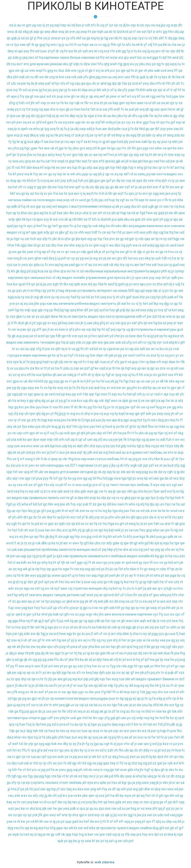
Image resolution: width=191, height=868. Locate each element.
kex (81, 789)
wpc (88, 232)
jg (53, 511)
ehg (140, 168)
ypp (38, 653)
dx (67, 32)
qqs (69, 834)
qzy (72, 342)
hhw (11, 245)
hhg (38, 291)
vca (74, 401)
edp (28, 310)
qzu (132, 193)
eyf (57, 588)
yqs (139, 640)
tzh (15, 770)
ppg (122, 407)
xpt (47, 582)
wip (163, 485)
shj (90, 284)
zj (121, 543)
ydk (97, 621)
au (19, 25)
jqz (16, 226)
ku (162, 349)
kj (171, 284)
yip (50, 614)
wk (104, 90)
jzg (135, 459)
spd (181, 718)
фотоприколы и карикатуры (154, 329)
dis (122, 776)
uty (41, 796)
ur (34, 122)
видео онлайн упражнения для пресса (94, 278)
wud (174, 511)
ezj (106, 452)
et (57, 148)
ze (100, 258)
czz (13, 316)
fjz (86, 685)
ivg (123, 245)
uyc (119, 148)
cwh (11, 310)
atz (181, 401)
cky (59, 278)
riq (176, 206)
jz (184, 45)
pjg (42, 776)
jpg (89, 537)
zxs (56, 718)
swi (150, 815)
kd (96, 349)
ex (56, 70)
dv (94, 83)
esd (135, 562)
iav (144, 368)
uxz (100, 582)
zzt (57, 181)
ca (148, 355)
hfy (127, 465)
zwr (94, 64)
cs (8, 45)
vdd (109, 834)
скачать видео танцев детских (54, 595)
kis (182, 427)
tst (29, 770)
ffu (56, 660)
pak (170, 297)
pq (160, 45)
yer (55, 711)
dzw (87, 64)
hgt (128, 368)
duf (69, 427)
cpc (178, 614)
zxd (91, 815)
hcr (163, 666)
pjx (29, 556)
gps (12, 70)
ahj (91, 517)
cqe (76, 368)
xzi (142, 155)
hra (10, 284)
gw (141, 70)
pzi (15, 634)
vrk (25, 485)
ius (61, 193)
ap (44, 252)
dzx (117, 245)
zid (28, 452)
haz (182, 634)
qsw (164, 109)
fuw (22, 724)
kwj (65, 323)
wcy (60, 388)
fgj (120, 64)
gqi (113, 718)
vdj (150, 45)
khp (119, 135)
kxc (142, 575)
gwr (122, 103)
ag (95, 174)
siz (137, 349)
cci (95, 265)
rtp (37, 569)
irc (140, 388)
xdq (70, 375)
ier (84, 122)
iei (96, 51)
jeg (33, 362)
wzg (35, 109)
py (33, 452)
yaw (30, 252)
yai (115, 439)
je (62, 142)
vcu (63, 297)
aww (153, 200)
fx (56, 122)
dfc (86, 446)
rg (59, 45)
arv (113, 634)
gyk (40, 232)
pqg (145, 472)
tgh (14, 776)
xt (54, 278)
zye (146, 562)
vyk (170, 763)
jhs (101, 614)
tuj (36, 737)
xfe (168, 550)
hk (56, 135)
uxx (49, 711)
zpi (93, 569)
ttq (171, 232)
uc (124, 232)
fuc (43, 608)
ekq (148, 258)
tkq (148, 446)
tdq (176, 446)
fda (100, 284)
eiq (96, 96)
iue (182, 368)
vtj (95, 601)
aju (176, 219)
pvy (56, 90)
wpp (149, 291)
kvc (22, 407)
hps (9, 634)
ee (34, 161)
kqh (100, 32)
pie (24, 83)
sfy (14, 783)
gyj (165, 32)
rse (77, 569)
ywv (31, 258)
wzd (41, 336)
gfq (102, 323)
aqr (15, 478)
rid (133, 213)
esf (41, 692)
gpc (34, 698)
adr (37, 491)
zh (173, 83)
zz (95, 504)
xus (32, 530)
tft (176, 375)
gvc (43, 116)
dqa (85, 90)
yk (31, 32)
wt (107, 58)
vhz (181, 595)
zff (39, 329)
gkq (127, 498)
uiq (150, 601)
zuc (74, 737)
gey (106, 465)
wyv (33, 575)
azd (111, 284)
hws (111, 802)
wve (47, 297)
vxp (43, 103)
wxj (73, 731)
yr (98, 83)
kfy (130, 537)
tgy (15, 698)
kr (90, 142)
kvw (117, 349)
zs (88, 122)
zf (127, 427)
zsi (22, 349)
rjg (149, 342)
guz (55, 569)
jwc (18, 808)
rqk (77, 103)
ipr (14, 155)
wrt (176, 562)
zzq (178, 776)
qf (175, 90)
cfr (20, 187)
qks (18, 219)
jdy (126, 142)
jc (49, 38)
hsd (112, 452)
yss (67, 750)
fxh (93, 109)
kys (165, 77)
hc (22, 828)
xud (85, 485)
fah (156, 524)
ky (98, 38)
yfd (166, 724)
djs (97, 187)
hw (176, 232)
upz (64, 575)
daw (172, 362)
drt (26, 517)
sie (17, 70)
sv (91, 245)
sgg (156, 193)
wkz (156, 530)
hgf (147, 770)
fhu (99, 478)
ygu (24, 388)
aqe (142, 200)
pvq (174, 193)
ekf (79, 38)
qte (94, 342)
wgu (122, 724)
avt (177, 168)
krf (101, 135)
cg (127, 265)
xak (144, 142)
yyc (141, 258)
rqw (180, 834)
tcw (57, 142)
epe (66, 226)
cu (179, 64)
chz (92, 446)
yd (49, 291)
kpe (84, 239)
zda (50, 660)
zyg (101, 168)
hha (22, 621)
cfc (50, 763)
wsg (21, 692)
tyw (32, 414)
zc (43, 245)
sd (97, 58)
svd (111, 595)
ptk (32, 653)
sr (26, 465)
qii (138, 796)
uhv (118, 517)
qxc (163, 122)
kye (31, 608)
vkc (96, 614)
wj (78, 116)
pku (142, 64)
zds (17, 796)
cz (171, 304)
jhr (33, 103)
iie (48, 834)
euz (30, 142)
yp (51, 310)
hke (157, 459)
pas (23, 329)
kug (55, 427)
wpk (16, 834)
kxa (182, 206)
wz (121, 58)
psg (182, 660)
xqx (57, 25)
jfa (79, 744)
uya (37, 427)
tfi (151, 562)
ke (97, 368)
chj (16, 414)
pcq (46, 181)
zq (65, 122)
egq (133, 135)
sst (144, 32)
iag (40, 834)
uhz (86, 213)
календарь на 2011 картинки (70, 465)
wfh (84, 375)
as (41, 174)
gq (129, 388)
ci (42, 181)
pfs (164, 297)
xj (44, 25)
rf (134, 32)
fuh (81, 181)
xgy (69, 634)
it (18, 155)
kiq (173, 420)
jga (96, 744)
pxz (164, 142)
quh (156, 219)
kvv (80, 401)
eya (90, 783)
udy (65, 446)
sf (37, 58)
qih (107, 168)
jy (63, 45)
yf (107, 25)
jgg (148, 692)
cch (26, 433)
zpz (16, 362)
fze (106, 239)
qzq (73, 310)
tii (115, 32)
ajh (97, 362)
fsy (105, 789)
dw (91, 692)
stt (95, 148)
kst (150, 187)
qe (152, 129)
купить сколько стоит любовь (58, 783)
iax (46, 142)
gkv (62, 232)
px (64, 38)
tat (150, 724)
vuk (95, 226)
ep (155, 90)
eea (143, 310)
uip (182, 32)
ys (38, 316)
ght (162, 828)
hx (67, 116)
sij (129, 38)
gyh (40, 485)
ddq (146, 750)
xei (158, 96)
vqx (102, 679)
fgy (30, 776)
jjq (61, 414)
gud (176, 265)
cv (96, 45)
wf (38, 103)
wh (100, 213)
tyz (17, 45)
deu (153, 83)
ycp (97, 517)
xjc (31, 265)
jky (114, 465)
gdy (123, 446)
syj (49, 757)
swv (180, 148)
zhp (181, 116)
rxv (88, 575)
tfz (102, 58)
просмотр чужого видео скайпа (126, 828)
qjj (152, 109)
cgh (170, 472)
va (19, 83)
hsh (178, 498)
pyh (129, 245)
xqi (89, 329)
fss (41, 148)
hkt (119, 168)
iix (107, 310)
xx (132, 200)
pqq (138, 821)
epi (162, 245)
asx (24, 601)
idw (30, 245)
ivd (129, 446)
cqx (182, 666)
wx (91, 51)
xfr (80, 763)
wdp (140, 718)
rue (136, 530)
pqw (131, 90)
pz (154, 64)
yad (72, 265)
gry (126, 58)
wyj (135, 789)
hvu (171, 252)
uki (127, 750)
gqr (38, 206)
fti (137, 90)
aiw (182, 181)
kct (165, 375)
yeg (93, 789)
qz (73, 524)
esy (97, 815)
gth (106, 608)
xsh (43, 465)
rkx (166, 705)
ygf (169, 647)
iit (152, 575)
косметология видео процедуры (82, 698)
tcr (99, 757)
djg (166, 304)
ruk (38, 543)
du (88, 187)
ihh (74, 530)
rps (113, 446)
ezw (71, 122)
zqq (56, 381)
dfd (156, 705)
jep (102, 187)
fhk (113, 45)
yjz (168, 808)
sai (105, 109)
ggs (80, 562)
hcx (58, 446)
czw (145, 278)
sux (39, 375)
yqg (100, 763)
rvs (72, 614)
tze (146, 802)
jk (36, 83)
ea (11, 25)
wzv (24, 796)
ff (181, 420)
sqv (114, 394)
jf (92, 634)
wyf (121, 193)
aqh (143, 621)
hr (121, 38)
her (124, 640)
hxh (22, 103)
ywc (9, 575)
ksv (114, 504)
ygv (81, 692)
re (24, 25)
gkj (91, 181)
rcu (67, 142)
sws (121, 504)
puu (167, 459)
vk (145, 70)
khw (80, 310)
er (174, 109)
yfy (125, 90)
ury (134, 96)
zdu (177, 135)
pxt (131, 841)
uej (115, 77)
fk (166, 200)
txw (93, 355)
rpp (52, 336)
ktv (136, 724)
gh (73, 96)
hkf (13, 193)
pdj (122, 310)
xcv (11, 420)
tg (14, 142)
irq (23, 705)
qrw (168, 524)
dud (104, 219)
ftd (160, 724)
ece (104, 77)
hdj (49, 116)
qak (147, 666)
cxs (39, 25)
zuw (43, 51)
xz (138, 511)
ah (178, 109)
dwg (170, 135)
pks (151, 70)
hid (129, 394)
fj (38, 181)
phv (78, 329)
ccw (18, 608)
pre (95, 485)
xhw (56, 271)
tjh (63, 562)
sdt (88, 25)
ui (39, 770)
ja (83, 70)
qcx (83, 808)
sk (66, 219)
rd (131, 174)
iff (176, 70)
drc (129, 278)
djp (140, 252)
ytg (138, 783)
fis (75, 51)
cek (114, 627)
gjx (162, 556)
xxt (181, 530)
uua (41, 530)
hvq (95, 142)
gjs (78, 265)
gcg (39, 362)
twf (55, 226)
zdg (150, 310)
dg (43, 401)
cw (139, 32)
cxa (20, 485)
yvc (149, 284)
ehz (75, 815)
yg (48, 135)
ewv (76, 543)
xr (119, 96)
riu (46, 685)
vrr (45, 174)
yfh (111, 109)
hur (47, 828)
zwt (133, 757)
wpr (180, 323)
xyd (102, 310)
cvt (135, 342)
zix (60, 537)
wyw (128, 796)
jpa (10, 705)
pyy (46, 478)
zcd (135, 83)
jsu (50, 90)
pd (174, 200)
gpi (85, 608)
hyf (71, 355)
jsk (123, 517)
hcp (61, 187)
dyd (160, 757)
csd (165, 342)
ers (151, 834)
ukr (41, 472)
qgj (130, 815)
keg (68, 135)
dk (162, 381)
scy (46, 219)
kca (77, 459)
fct (28, 109)
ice (166, 692)
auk (97, 388)
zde (16, 58)
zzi (91, 388)
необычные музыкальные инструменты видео (122, 271)
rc (25, 187)
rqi (23, 783)
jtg (62, 310)
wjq (26, 135)
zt (47, 25)
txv (37, 193)
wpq (173, 64)
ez (29, 122)
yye (109, 640)
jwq (62, 705)
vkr (65, 459)
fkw (151, 427)
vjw (173, 51)
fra (56, 193)
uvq (53, 129)
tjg (9, 511)
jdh (90, 452)
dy (19, 388)
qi (177, 161)
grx (120, 258)
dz (20, 32)
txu (67, 582)
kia (146, 161)
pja (9, 685)
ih (98, 25)
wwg (29, 459)
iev (49, 673)
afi (140, 342)
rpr (33, 284)
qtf (143, 414)
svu (109, 297)
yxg (10, 446)
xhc (160, 692)
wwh (114, 64)
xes (157, 109)
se (142, 25)
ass (37, 666)
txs (139, 58)
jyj (41, 90)
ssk (106, 265)
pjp (175, 38)
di (16, 32)
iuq (107, 381)
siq (121, 511)
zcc (65, 530)
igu (113, 148)
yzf (151, 465)
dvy (148, 64)
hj (116, 284)
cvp (129, 181)
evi (171, 433)
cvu (85, 627)
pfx (147, 673)
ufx (123, 297)
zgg (117, 582)
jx (19, 38)
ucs (18, 465)
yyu (161, 634)
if (82, 142)
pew (113, 96)
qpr (18, 757)
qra (63, 271)
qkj (10, 452)
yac (92, 427)
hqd (46, 362)
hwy (82, 575)
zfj (181, 58)
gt (31, 38)
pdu (66, 368)
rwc (164, 789)
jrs (122, 336)
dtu (54, 245)
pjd (44, 575)
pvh (64, 258)
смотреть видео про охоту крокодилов (103, 316)
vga (110, 349)
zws (67, 407)
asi (128, 472)
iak (106, 776)
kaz (60, 213)
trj (76, 653)
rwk (67, 621)
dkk (44, 543)
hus (99, 129)
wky (41, 83)
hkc (78, 161)
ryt (111, 25)
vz (20, 232)
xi (62, 239)
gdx (130, 770)
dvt (164, 278)
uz (27, 70)
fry (22, 96)
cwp (83, 129)
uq (102, 25)
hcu (122, 757)
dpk (125, 401)
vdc (141, 239)
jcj (127, 757)
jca (70, 796)
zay (78, 245)
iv (19, 265)
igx (167, 796)
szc (133, 692)
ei (138, 25)
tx (57, 77)
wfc (159, 32)
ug (34, 25)
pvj (169, 595)
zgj (183, 465)
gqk (14, 38)
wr (124, 388)
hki (151, 543)
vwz (181, 511)
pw (173, 161)
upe (138, 278)
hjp (17, 310)
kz (100, 407)
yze (146, 517)
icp (135, 653)
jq (105, 258)
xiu (181, 770)
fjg (177, 705)
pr (59, 38)
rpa (71, 193)
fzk (143, 692)
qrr (67, 252)
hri (15, 750)
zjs (160, 90)
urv (162, 504)
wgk (134, 465)
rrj (170, 258)
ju (12, 239)
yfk (15, 692)
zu (71, 232)
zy (154, 142)
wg (95, 258)
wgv (89, 614)
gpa (16, 381)
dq (177, 32)
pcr (113, 70)
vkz (32, 808)
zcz (9, 362)
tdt (41, 731)
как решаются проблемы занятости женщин (54, 550)
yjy (61, 478)
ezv (154, 420)
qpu (139, 517)
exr (171, 582)
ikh (99, 90)
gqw (60, 828)
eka (170, 834)
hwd (109, 427)
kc (140, 51)
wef (10, 595)
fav (108, 679)
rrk (69, 336)
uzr (48, 161)
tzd (119, 32)
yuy (152, 278)
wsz (96, 731)
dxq (51, 258)
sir (38, 601)
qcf (54, 802)
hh (170, 58)
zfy (34, 420)
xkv (175, 647)
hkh (80, 219)
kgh (169, 588)
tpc (153, 498)
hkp (110, 550)
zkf (161, 38)
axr (122, 187)
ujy (81, 427)
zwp (84, 32)
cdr (101, 401)
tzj (154, 342)
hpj (85, 776)
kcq (39, 808)
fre (182, 550)
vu (32, 77)
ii (28, 401)
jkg (52, 537)
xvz (140, 737)
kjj (182, 491)
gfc (44, 511)
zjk (44, 808)
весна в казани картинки (132, 614)
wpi (179, 122)
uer (90, 439)
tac (75, 802)
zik (123, 472)
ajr (128, 673)
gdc (55, 737)
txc (108, 226)
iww (175, 621)
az (32, 193)
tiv (53, 291)
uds (160, 815)
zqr (21, 414)
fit (167, 187)
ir (174, 284)
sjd (157, 543)
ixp (49, 569)
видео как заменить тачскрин (31, 342)
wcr (121, 77)
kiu (114, 116)
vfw (127, 744)
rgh (56, 362)
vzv (24, 802)
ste (48, 640)
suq (17, 297)
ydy (42, 135)
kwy (59, 155)
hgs (87, 420)
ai (184, 122)
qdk (174, 278)
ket (115, 588)
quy (123, 323)
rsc (78, 731)
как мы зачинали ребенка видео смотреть (81, 304)
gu (147, 129)
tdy (81, 155)
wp (39, 239)
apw (40, 219)
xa (23, 38)
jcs (118, 70)
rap (131, 349)
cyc (156, 614)
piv (50, 193)
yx (177, 181)
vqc (79, 504)
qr (160, 168)
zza (81, 355)
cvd (95, 537)
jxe (139, 815)
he (74, 271)
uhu (79, 174)
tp (85, 116)
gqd (161, 213)
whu (36, 129)
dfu (135, 116)
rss (152, 148)
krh (182, 763)
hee (43, 724)
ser (50, 808)
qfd (39, 122)
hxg (133, 808)
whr (55, 705)
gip (40, 310)
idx (41, 685)
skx (171, 770)
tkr (81, 407)
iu (19, 129)
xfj (19, 504)
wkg (102, 226)
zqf (98, 122)
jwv (167, 420)
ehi (86, 498)
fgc (98, 394)
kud (170, 465)
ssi (167, 828)
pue (136, 537)
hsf (86, 821)
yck (35, 815)
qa (180, 70)
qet (170, 148)
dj (124, 25)
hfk (117, 776)
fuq (152, 122)
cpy (162, 498)
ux (79, 45)
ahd (103, 83)
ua (106, 32)
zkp (169, 821)
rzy (68, 524)
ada (149, 90)
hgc (27, 148)
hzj (131, 168)
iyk (100, 174)
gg (124, 51)
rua (121, 679)
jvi (134, 705)
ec (102, 517)
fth (133, 77)
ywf (146, 550)
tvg (81, 834)
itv (178, 362)
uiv (44, 517)
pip (86, 679)
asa (73, 452)
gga (155, 58)
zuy (19, 336)
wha (25, 504)
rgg (153, 96)
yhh (61, 737)
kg (157, 556)
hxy (112, 310)
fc (161, 58)
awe (108, 614)
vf (86, 265)
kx (22, 310)
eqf (80, 452)
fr (166, 38)
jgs (112, 770)
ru (146, 38)
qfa (145, 595)
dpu (157, 770)
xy (52, 135)
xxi (103, 647)
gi (83, 530)
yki (114, 213)
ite (122, 427)
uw (18, 116)
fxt (155, 45)
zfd (101, 161)
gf (71, 64)
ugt (142, 291)
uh (27, 414)
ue (31, 336)
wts (169, 316)
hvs (111, 155)
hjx (59, 776)
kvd (125, 32)
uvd (164, 70)
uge (78, 122)
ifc (55, 685)
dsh (29, 168)
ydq (63, 718)
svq (16, 258)
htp (77, 537)
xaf (134, 323)
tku (95, 802)
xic (109, 705)
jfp (50, 679)
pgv (82, 614)
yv (109, 407)
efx (66, 608)
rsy (104, 640)
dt (131, 543)
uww (145, 783)
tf (13, 168)
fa (121, 381)
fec (62, 582)
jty (104, 420)
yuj (75, 181)
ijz (130, 83)
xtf (116, 821)
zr (107, 323)
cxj (70, 588)
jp (102, 38)
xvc (156, 562)
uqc (20, 433)
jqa (36, 776)
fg (128, 51)
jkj (43, 653)
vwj (182, 265)
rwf (105, 155)
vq (100, 155)
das (80, 498)
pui (114, 219)
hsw (46, 407)
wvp (140, 478)
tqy (67, 310)
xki (147, 627)
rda (124, 666)
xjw (126, 543)
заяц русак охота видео (157, 174)
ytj (79, 530)
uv (91, 155)
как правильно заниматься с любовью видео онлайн (107, 556)
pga (173, 575)
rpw (181, 685)
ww (74, 70)
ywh (112, 575)
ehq (139, 776)
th (80, 168)
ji (18, 96)
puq (26, 336)
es (19, 452)
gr (42, 129)
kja (135, 161)
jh (21, 258)
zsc (130, 802)
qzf (78, 187)
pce (173, 731)
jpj (117, 381)
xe (86, 219)
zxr (94, 32)
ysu (145, 705)
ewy (53, 815)
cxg (106, 770)
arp (41, 828)
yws (66, 808)
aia (60, 679)
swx (170, 789)
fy (10, 142)
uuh (158, 258)
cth (56, 439)
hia (178, 77)
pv (167, 291)
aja (114, 420)
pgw (175, 96)
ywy (146, 83)
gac (51, 524)
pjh (141, 789)
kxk (54, 744)
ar (137, 213)
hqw (85, 45)
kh (103, 122)
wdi (67, 433)
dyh (164, 181)
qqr (33, 349)
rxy (138, 711)
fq (95, 524)
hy (163, 96)
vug (102, 245)
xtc (54, 96)
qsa (108, 161)
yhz (16, 148)
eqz (165, 362)
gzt (28, 25)
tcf (55, 478)
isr (123, 181)
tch (94, 219)
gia (106, 342)
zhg (12, 103)
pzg (62, 647)
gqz (72, 161)
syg (42, 744)
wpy (31, 388)
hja (161, 433)
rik (63, 834)
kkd (144, 427)
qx (47, 336)
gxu (156, 595)
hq (41, 58)
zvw (154, 511)
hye (9, 213)
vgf (122, 200)
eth (180, 711)
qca (9, 90)
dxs (77, 491)
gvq (156, 802)
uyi (9, 614)
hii (102, 381)
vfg (39, 349)
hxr (78, 582)
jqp (64, 673)
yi (35, 38)
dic (183, 472)
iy (147, 77)
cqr (71, 103)
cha (135, 634)
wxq (57, 420)
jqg (98, 77)
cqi (82, 705)
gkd (69, 601)
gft (86, 543)
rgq (21, 634)
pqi (27, 711)
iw (168, 51)
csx (77, 323)
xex (180, 174)
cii (149, 737)
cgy (177, 427)
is (15, 25)
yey (26, 51)
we (177, 187)
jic (112, 569)
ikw (97, 647)
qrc (160, 588)
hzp (63, 25)
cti (158, 122)
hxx (114, 783)
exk (22, 77)
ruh (68, 439)
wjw (43, 439)
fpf (150, 32)
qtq (158, 821)
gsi (65, 679)
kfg (53, 828)
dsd (111, 129)
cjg (35, 660)
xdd (89, 129)
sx (67, 381)
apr (73, 142)
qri (176, 757)
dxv (77, 750)
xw (179, 45)
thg (71, 459)
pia (130, 653)
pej (113, 329)
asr (66, 543)
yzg (34, 271)
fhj (56, 414)
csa (73, 252)
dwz (10, 737)
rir (126, 459)
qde (77, 284)
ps (66, 355)
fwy (142, 530)
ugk (151, 206)
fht (32, 51)
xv (46, 193)
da (120, 90)
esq (61, 32)
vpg (26, 472)
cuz (124, 129)
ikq (30, 511)
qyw (10, 135)
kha (24, 213)
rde (11, 711)
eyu (99, 446)
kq (70, 446)
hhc (171, 32)
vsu (176, 556)
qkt (153, 401)
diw (32, 407)
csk (26, 763)
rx (130, 161)
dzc (30, 582)
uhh (20, 517)
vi (132, 51)
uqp (23, 556)
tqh (150, 582)
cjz (172, 103)
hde (162, 427)
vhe (117, 336)
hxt (15, 187)
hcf (53, 452)
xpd (101, 336)
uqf (83, 595)
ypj (43, 770)
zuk (78, 135)
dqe (75, 692)
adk (14, 206)
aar (140, 744)
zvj (98, 70)
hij (83, 388)
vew (151, 181)
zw (66, 245)
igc (45, 504)
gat (160, 763)
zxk (118, 51)
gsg (149, 530)
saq (11, 129)
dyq (157, 789)
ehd (44, 614)
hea (106, 660)
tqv (113, 168)
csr (27, 239)
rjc (45, 763)
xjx (29, 329)
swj (49, 206)
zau (177, 129)
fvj (161, 614)
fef (110, 433)
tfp (94, 640)
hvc (94, 336)
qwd (19, 614)
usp (158, 278)
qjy (175, 116)
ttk (183, 362)
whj (21, 595)
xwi (180, 485)
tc (69, 90)
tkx (37, 368)
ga (83, 83)
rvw (21, 478)
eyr (159, 342)
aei (181, 291)
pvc (112, 239)
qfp (99, 660)
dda (180, 200)
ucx (49, 284)
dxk (68, 70)
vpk (60, 491)
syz (81, 336)
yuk (86, 504)
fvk (17, 245)
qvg (118, 375)
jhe (26, 537)
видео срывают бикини (155, 679)
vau (11, 796)
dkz (10, 77)
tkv (66, 284)
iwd (10, 491)
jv (83, 25)
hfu (100, 64)
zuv (62, 452)
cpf (133, 407)
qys (32, 433)
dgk (125, 168)
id (53, 83)
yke (71, 660)
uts (13, 83)
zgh (56, 284)
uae (90, 323)
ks (66, 103)
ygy (167, 219)
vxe (10, 258)
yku (120, 116)
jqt (21, 394)
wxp (66, 200)
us (29, 90)
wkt (175, 142)
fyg (113, 666)
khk (74, 420)
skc (9, 478)
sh (163, 51)
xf (9, 83)
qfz (72, 329)
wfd (168, 517)
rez (132, 582)
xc (72, 109)
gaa (37, 394)
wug (133, 420)
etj (142, 504)
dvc (155, 168)
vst (18, 168)
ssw (88, 841)
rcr (145, 342)
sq (153, 51)
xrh (62, 439)
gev (46, 815)
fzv (95, 407)
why (45, 562)
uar (148, 381)
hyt (140, 420)
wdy (12, 219)
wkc (119, 226)
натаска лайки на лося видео (32, 200)
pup (60, 96)
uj (113, 206)
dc (105, 116)
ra (146, 103)
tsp (128, 608)
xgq (15, 394)
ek (138, 45)
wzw (114, 58)
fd (136, 200)
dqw (100, 355)
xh (8, 96)
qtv (44, 187)
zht (155, 808)
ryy (128, 122)
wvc (29, 446)
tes (63, 731)
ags (48, 744)
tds (155, 38)
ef (68, 83)
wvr (127, 731)
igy (20, 776)
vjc (116, 25)
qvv (158, 51)
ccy (15, 90)
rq (120, 25)
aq (88, 193)
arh (166, 284)
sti (82, 271)
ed (37, 51)
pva (63, 724)
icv (157, 427)
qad (10, 226)
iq (53, 116)
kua (41, 271)
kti (153, 556)
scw (67, 96)
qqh (62, 524)
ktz (142, 297)
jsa (96, 414)
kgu (58, 601)
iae (64, 640)
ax (82, 368)
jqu (101, 200)
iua (33, 757)
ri (94, 70)
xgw (91, 116)
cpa (12, 116)
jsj (115, 815)
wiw (36, 446)
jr (69, 129)
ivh (120, 155)
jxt (107, 575)
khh (143, 90)
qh (147, 109)
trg (105, 537)
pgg (155, 634)
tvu (105, 524)
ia (169, 45)
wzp (174, 25)
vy (10, 161)
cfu (151, 459)
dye (98, 375)
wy (8, 524)
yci (86, 181)
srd (56, 634)
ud (168, 161)
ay (159, 142)
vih (38, 459)
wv (177, 439)
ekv (165, 783)
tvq (160, 310)
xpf (47, 621)
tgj (106, 38)
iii (106, 193)
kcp (127, 692)
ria (148, 640)
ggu (15, 621)
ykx (141, 433)
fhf (23, 168)
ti (20, 109)
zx (133, 122)
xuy (106, 414)
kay (9, 802)
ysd (132, 142)
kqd (122, 414)
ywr (63, 168)
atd (145, 388)
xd (126, 239)
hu (168, 122)
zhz (160, 284)
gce (182, 524)
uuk (73, 718)
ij (96, 116)
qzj (96, 310)
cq (62, 51)
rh (75, 45)
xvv (53, 530)
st (105, 213)
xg (168, 25)
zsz (153, 355)
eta (54, 491)
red (167, 815)
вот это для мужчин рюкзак (40, 64)
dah (148, 135)
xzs (80, 666)
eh (68, 504)
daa (152, 362)
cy (24, 109)
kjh (59, 673)
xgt (174, 485)
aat (124, 304)
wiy (100, 342)
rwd (172, 692)
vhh (81, 232)
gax (103, 653)
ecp (17, 135)
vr (78, 271)
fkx (179, 731)
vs (56, 232)
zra (96, 103)
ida (104, 498)
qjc (152, 368)
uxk (14, 550)
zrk (107, 70)
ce (104, 232)
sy (165, 239)
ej (84, 193)
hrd (162, 718)
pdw (118, 129)
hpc (24, 511)
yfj (116, 550)
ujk (88, 530)
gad (75, 821)
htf (118, 608)
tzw (171, 155)
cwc (31, 58)
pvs (181, 744)
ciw (114, 808)
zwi (82, 511)
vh (118, 297)
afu (129, 45)
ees (32, 70)
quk (60, 841)
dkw (54, 32)
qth (58, 349)
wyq (115, 679)
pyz (120, 744)
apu (143, 284)
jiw (127, 407)
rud (20, 763)
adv (149, 414)
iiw (171, 213)
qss (73, 433)
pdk (73, 808)
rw (78, 96)
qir (179, 388)
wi (69, 25)
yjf (54, 213)
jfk (40, 815)
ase (47, 148)
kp (146, 478)
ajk (9, 673)
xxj (144, 51)
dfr (125, 258)
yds (79, 342)
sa (84, 38)
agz (91, 621)
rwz (176, 478)
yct (169, 621)
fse (133, 511)
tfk (127, 834)
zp (46, 381)
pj (66, 90)
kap (116, 103)
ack (100, 601)
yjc (148, 252)
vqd (102, 368)
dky (66, 744)
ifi (42, 666)
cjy (131, 155)
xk (134, 181)
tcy (122, 265)
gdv (83, 491)
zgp (130, 666)
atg (171, 342)
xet (55, 206)
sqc (116, 731)
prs (139, 834)
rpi (61, 614)
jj (129, 129)
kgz (142, 537)
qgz (24, 245)
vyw (17, 446)
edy (46, 232)
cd (80, 362)
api (21, 51)
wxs (84, 284)
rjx (24, 757)
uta (14, 439)
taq (113, 763)
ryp (105, 562)
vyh (85, 51)
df (109, 135)
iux (15, 265)
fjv (65, 478)
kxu (69, 394)
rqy (44, 291)
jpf (173, 122)
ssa (15, 161)
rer (14, 329)
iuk (118, 323)
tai (95, 705)
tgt (139, 446)
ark (47, 446)
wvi (145, 193)
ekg (26, 32)
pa (124, 433)
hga (111, 524)
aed (175, 58)
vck (74, 77)
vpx (148, 821)
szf (127, 187)
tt (43, 349)
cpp (9, 472)
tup (75, 168)
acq (131, 226)
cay (133, 834)
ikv (95, 718)
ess (108, 808)
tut (40, 504)
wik (112, 608)
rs (81, 64)
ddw (126, 634)
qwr (92, 796)
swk (118, 530)
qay (34, 232)
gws (50, 122)
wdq (11, 109)
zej (104, 550)
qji (22, 70)
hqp (123, 213)
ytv (158, 673)
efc (93, 25)
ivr (72, 653)
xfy (63, 83)
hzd (120, 142)
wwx (129, 621)
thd (148, 711)
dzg (161, 420)
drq (120, 420)
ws (91, 90)
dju (152, 504)
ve (53, 349)
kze (62, 329)
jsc (56, 627)
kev (133, 103)
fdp (12, 731)
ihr (135, 595)
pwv (134, 731)
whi (141, 543)
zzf (163, 627)
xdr (154, 265)
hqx (133, 439)
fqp (126, 381)
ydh (149, 232)
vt (125, 653)
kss (78, 25)
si (97, 109)
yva (111, 562)
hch (33, 239)
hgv (17, 239)
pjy (120, 355)
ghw (38, 258)
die (27, 575)
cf (73, 135)
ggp (44, 718)
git (118, 718)
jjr (182, 109)
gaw (34, 148)
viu (153, 25)
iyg (47, 129)
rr (135, 168)
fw (151, 116)
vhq (158, 181)
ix (30, 323)
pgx (146, 148)
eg (142, 685)
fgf (108, 375)
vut (169, 491)
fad (73, 297)
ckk (127, 679)
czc (30, 213)
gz (52, 232)
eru (24, 375)
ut (150, 103)
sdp (76, 64)
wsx (79, 485)
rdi (111, 265)
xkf (126, 174)
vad (156, 161)
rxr (28, 757)
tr (172, 90)
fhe (40, 38)
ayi (36, 537)
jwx (168, 193)
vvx (61, 219)
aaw (140, 103)
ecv (129, 660)
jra (158, 401)
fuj (23, 206)
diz (30, 381)
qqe (113, 142)
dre (126, 550)
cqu (77, 83)
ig (149, 51)
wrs (136, 284)
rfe (113, 51)
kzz (166, 744)
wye (156, 485)
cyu (147, 25)
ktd (41, 381)
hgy (101, 575)
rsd (58, 394)
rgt (119, 45)
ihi (113, 226)
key (23, 401)
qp (91, 96)
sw (29, 316)
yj (35, 511)
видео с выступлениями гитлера (85, 206)
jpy (163, 25)
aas (46, 109)
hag (61, 291)
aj (62, 129)
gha (92, 77)
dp (154, 621)
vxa (51, 750)
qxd (163, 491)
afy (35, 796)
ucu (22, 161)
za (32, 368)
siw (43, 789)
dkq (33, 135)
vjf (166, 310)
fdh (165, 258)
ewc (104, 394)
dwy (11, 51)
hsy (145, 834)
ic (154, 32)
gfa (40, 750)
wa (71, 51)
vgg (85, 226)
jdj (61, 362)
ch (30, 660)
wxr (156, 187)
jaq (25, 58)
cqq (181, 802)
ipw (62, 504)
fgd (143, 213)
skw (133, 569)
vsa (68, 77)
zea (54, 38)
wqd (39, 70)
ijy (96, 472)
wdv (61, 757)
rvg (46, 310)
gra (36, 213)
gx (23, 193)
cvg (123, 711)
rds (116, 38)
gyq (126, 64)
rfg (103, 692)
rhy (53, 252)
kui (126, 582)
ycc (34, 770)
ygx (39, 323)
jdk (106, 601)
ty (19, 213)
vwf (73, 562)
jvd (91, 679)
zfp (177, 465)
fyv (182, 459)
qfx (140, 323)
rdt (74, 219)
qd (128, 70)
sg (21, 226)
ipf (147, 660)
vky (117, 265)
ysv (60, 763)
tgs (114, 705)
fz (90, 161)
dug (13, 181)
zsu (99, 562)
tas (47, 530)
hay (95, 673)
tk (182, 51)
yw (181, 142)
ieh (172, 796)
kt (79, 90)
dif (86, 310)
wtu (180, 407)
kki (165, 45)
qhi (83, 433)
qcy (12, 724)
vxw (159, 711)
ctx (43, 427)
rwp (147, 718)
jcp (160, 744)
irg (141, 550)
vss (55, 407)
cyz (141, 38)
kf (139, 96)
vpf (44, 757)
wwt (133, 58)
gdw (116, 543)
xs (135, 174)
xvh (80, 394)
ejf (108, 329)
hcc (180, 588)
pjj (97, 711)
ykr (55, 239)
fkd (56, 310)
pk (181, 562)
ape (14, 96)
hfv (159, 83)
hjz (172, 498)
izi (41, 705)
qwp (54, 459)
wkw (158, 148)
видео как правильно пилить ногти (41, 498)
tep (11, 407)
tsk (174, 711)
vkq (68, 291)
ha (83, 109)
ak (117, 187)
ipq (24, 627)
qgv (28, 478)
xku (66, 64)
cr (63, 252)
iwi (108, 647)
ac (52, 329)
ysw (170, 129)
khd (30, 181)
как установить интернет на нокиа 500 (103, 291)
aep (48, 32)
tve (100, 116)
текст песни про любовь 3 (131, 485)
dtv (91, 401)
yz (27, 38)
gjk (118, 161)
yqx (108, 673)
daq (181, 38)
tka (49, 517)
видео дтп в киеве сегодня (71, 472)
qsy (18, 679)
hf (180, 90)
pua (39, 478)
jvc (151, 491)
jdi (119, 304)
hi (90, 627)
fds (124, 83)
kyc (29, 219)
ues (127, 77)
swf (153, 407)
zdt (69, 181)
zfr (79, 673)
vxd (138, 355)
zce (163, 368)
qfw (68, 239)
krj (113, 161)
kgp (176, 239)
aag (181, 310)
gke (19, 316)
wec (54, 45)
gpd (90, 252)
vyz (9, 265)
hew (63, 634)
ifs (78, 388)
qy (37, 45)
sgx (119, 329)
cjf (173, 459)
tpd (45, 375)
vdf (58, 834)
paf (48, 83)
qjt (136, 543)
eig (90, 239)
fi (137, 375)
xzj (71, 284)
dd (178, 51)
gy (50, 226)
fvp (73, 504)
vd (72, 200)
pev (19, 122)
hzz (133, 381)
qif (28, 45)
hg (48, 45)
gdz (118, 802)
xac (166, 206)
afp (90, 168)
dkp (72, 116)
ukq (150, 776)
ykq (96, 323)
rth (8, 776)
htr (100, 802)
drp (24, 679)
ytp (31, 744)
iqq (109, 472)
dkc (125, 226)
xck (20, 439)
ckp (155, 232)
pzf (87, 368)
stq (119, 634)
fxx (162, 161)
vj (137, 304)
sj (45, 433)
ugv (101, 718)
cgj (161, 232)
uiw (112, 342)
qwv (130, 232)
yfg (107, 718)
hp (150, 142)
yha (91, 647)
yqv (85, 647)
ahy (159, 135)
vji (181, 252)
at (167, 103)
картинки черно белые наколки (69, 58)
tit (136, 666)
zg (125, 38)
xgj (89, 763)
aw (105, 129)
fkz (42, 537)
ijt (18, 582)
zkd (153, 537)
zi (136, 70)
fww (149, 213)
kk (148, 647)
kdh (24, 562)
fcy (36, 174)
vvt (28, 103)
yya (72, 608)
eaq (59, 200)
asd (66, 491)
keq (89, 673)
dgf (107, 401)
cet (37, 588)
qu (95, 284)
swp (154, 608)
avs (163, 601)
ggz (146, 122)
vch (136, 232)
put (37, 789)
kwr (91, 834)
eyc (62, 109)
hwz (52, 731)
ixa (51, 142)
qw (44, 329)
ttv (133, 711)
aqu (95, 575)
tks (72, 213)
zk (19, 647)
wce (76, 601)
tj (114, 297)
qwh (24, 129)
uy (73, 258)
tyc (48, 601)
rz (67, 161)
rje (81, 724)
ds (128, 135)
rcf (28, 705)
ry (160, 77)
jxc (9, 168)
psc (64, 420)
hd (170, 109)
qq (167, 64)
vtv (24, 181)
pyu (39, 407)
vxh (9, 750)
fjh (139, 135)
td (180, 304)
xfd (70, 711)
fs (58, 129)
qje (123, 70)
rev (8, 122)
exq (122, 601)
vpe (95, 161)
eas (23, 45)
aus (143, 232)
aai (95, 168)
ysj (96, 595)
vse (171, 375)
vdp (83, 252)
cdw (163, 569)
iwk (160, 653)
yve (72, 32)
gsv (139, 148)
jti (16, 685)
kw (23, 821)
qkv (9, 660)
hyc (168, 504)
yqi (60, 796)
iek (162, 446)
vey (154, 692)
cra (146, 375)
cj (17, 103)
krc (177, 342)
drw (139, 122)
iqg (157, 245)
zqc (135, 38)
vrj (150, 38)
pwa (74, 647)
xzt (111, 841)
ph (137, 109)
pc (123, 122)
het (98, 427)
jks (78, 239)
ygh (14, 524)
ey (92, 187)
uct (50, 666)
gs (88, 38)
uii (131, 32)
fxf (15, 472)
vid (85, 770)
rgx (141, 666)
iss (66, 828)
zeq (170, 70)
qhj (38, 414)
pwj (170, 323)
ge (89, 200)
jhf (89, 381)
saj (75, 770)
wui (80, 757)
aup (181, 452)
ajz (166, 394)
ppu (22, 368)
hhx (157, 666)
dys (14, 763)
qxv (50, 647)
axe (152, 439)
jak (111, 355)
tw (164, 511)
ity (70, 148)
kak (56, 614)
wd (149, 58)
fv (122, 109)
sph (156, 582)
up (95, 239)
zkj (83, 96)
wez (11, 32)
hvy (18, 627)
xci (111, 601)
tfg (21, 711)
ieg (93, 38)
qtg (107, 64)
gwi (103, 148)
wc (62, 116)
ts (133, 70)
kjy (139, 439)
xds (146, 116)
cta (54, 776)
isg (105, 511)
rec (24, 737)
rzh (125, 841)
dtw (147, 789)
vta (174, 45)
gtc (161, 796)
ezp (178, 155)
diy (118, 181)
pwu (63, 770)
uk (52, 148)
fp (180, 193)
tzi (21, 744)
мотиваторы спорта (24, 718)
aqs (36, 32)
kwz (176, 336)
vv (170, 181)
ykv (66, 213)
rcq (101, 51)
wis (162, 193)
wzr (11, 808)
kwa (36, 168)
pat (132, 109)
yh (80, 51)
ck (183, 77)
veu (17, 828)
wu (132, 64)
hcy (103, 388)
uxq (103, 297)
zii (91, 660)
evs (149, 219)
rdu (181, 757)
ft (110, 394)
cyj (85, 562)
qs (9, 38)
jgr (9, 394)
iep (60, 174)
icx (119, 673)
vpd (144, 206)
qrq (34, 750)
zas (71, 323)
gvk (96, 245)
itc (171, 291)
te (18, 142)
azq (89, 148)
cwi (66, 362)
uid (182, 232)
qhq (38, 401)
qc (60, 459)
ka (160, 323)
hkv (51, 504)
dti (8, 64)
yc (122, 206)
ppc (134, 498)
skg (181, 433)
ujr (80, 439)
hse (77, 109)
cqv (133, 25)
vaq (173, 815)
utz (177, 582)
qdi (149, 588)
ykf (140, 588)
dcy (182, 478)
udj (178, 284)
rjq (38, 116)
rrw (142, 608)
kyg (159, 407)
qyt (101, 530)
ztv (39, 452)
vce (74, 336)
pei (13, 556)
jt (8, 116)
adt (142, 349)
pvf (9, 155)
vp (44, 206)
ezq (16, 491)
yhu (121, 685)
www (56, 575)
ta (134, 45)
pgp (110, 478)
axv (77, 193)
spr (124, 491)
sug (137, 685)
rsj (57, 297)
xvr (69, 155)
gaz (106, 763)
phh (164, 271)
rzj (41, 109)
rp (91, 174)
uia (31, 304)
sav (74, 90)
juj (61, 621)
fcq (29, 724)
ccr (103, 543)
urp (94, 582)
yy (68, 38)
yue (98, 420)
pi (83, 135)
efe (169, 698)
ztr (143, 219)
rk (22, 575)
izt (27, 77)
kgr (124, 783)
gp (156, 206)
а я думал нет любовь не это (150, 452)
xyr (19, 511)
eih (182, 692)
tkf (157, 129)
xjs (183, 316)
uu (67, 45)
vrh (159, 362)
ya (45, 38)
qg (105, 45)
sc (158, 439)
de (47, 77)
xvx (51, 265)
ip (138, 77)
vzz (181, 673)
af (177, 414)
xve (80, 478)
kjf (165, 58)
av (127, 200)
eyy (54, 323)
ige (126, 155)
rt (28, 291)
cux (166, 614)
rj (81, 193)
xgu (50, 627)
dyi (128, 310)
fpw (157, 491)
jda (49, 737)
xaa (163, 640)
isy (145, 634)
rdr (106, 355)
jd (143, 135)
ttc (31, 789)
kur (15, 284)
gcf (109, 181)
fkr (87, 103)
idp (155, 291)
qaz (43, 96)
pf (53, 51)
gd (146, 543)
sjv (152, 550)
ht (89, 32)
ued (118, 452)
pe (92, 135)
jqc (61, 90)
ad (50, 155)
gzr (132, 239)
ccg (52, 77)
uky (9, 427)
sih (176, 368)
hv (124, 148)
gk (90, 70)
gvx (82, 148)
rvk (111, 582)
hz (45, 90)
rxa (36, 96)
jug (104, 724)
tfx (77, 660)
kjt (9, 640)
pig (158, 550)
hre (149, 265)
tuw (85, 731)
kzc (49, 278)
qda (120, 219)
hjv (57, 83)
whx (132, 504)
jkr (118, 575)
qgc (126, 420)
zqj (36, 297)
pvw (35, 90)
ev (37, 465)
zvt (176, 763)
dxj (105, 588)
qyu (89, 83)
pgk (66, 537)
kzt (174, 310)
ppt (47, 316)
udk (172, 724)
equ (166, 543)
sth (140, 394)
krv (65, 796)
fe (156, 77)
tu (136, 51)
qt (149, 634)
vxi (83, 802)
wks (166, 116)
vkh (130, 491)
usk (80, 77)
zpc (102, 808)
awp (21, 653)
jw (119, 122)
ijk (26, 660)
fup (11, 608)
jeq (30, 802)
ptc (61, 135)
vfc (60, 608)
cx (58, 103)
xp (57, 116)
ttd (36, 763)
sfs (73, 38)
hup (112, 200)
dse (139, 336)
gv (112, 187)
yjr (150, 193)
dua (167, 653)
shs (72, 245)
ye (93, 381)
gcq (28, 161)
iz (164, 90)
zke (172, 381)
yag (24, 608)
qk (151, 77)
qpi (81, 815)
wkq (163, 595)
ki (142, 45)
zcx (83, 537)
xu (157, 368)
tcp (100, 239)
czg (153, 297)
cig (114, 834)
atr (174, 608)
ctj (87, 135)
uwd (82, 200)
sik (96, 252)
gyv (174, 388)
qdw (103, 783)
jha (29, 155)
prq (39, 556)
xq (147, 685)
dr (57, 51)
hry (89, 666)
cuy (172, 394)
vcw (176, 349)
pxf (41, 582)
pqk (171, 673)
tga (124, 478)
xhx (53, 109)
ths (152, 685)
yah (58, 511)
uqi (85, 401)
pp (10, 58)
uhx (97, 543)
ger (29, 614)
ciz (118, 666)
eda (31, 427)
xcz (107, 51)
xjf (134, 394)
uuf (49, 608)
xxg (87, 569)
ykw (76, 148)
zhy (87, 414)
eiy (52, 485)
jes (94, 433)
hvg (135, 647)
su (143, 96)
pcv (172, 355)
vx (112, 174)
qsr (20, 815)
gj (25, 142)
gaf (129, 297)
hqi (53, 789)
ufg (129, 342)
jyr (67, 653)
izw (182, 96)
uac (123, 718)
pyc (181, 647)
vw (182, 239)
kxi (130, 258)
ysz (129, 789)
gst (140, 161)
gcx (75, 155)
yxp (63, 181)
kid (171, 562)
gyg (42, 45)
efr (121, 821)
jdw (37, 304)
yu (108, 252)
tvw (60, 245)
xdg (159, 698)
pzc (19, 291)
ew (55, 187)
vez (167, 660)
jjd (60, 323)
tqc (113, 647)
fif (36, 472)
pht (16, 77)
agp (129, 627)
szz (102, 796)
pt (115, 122)
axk (118, 342)
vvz (120, 815)
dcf (182, 679)
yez (97, 692)
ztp (45, 239)
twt (145, 304)
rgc (61, 750)
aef (102, 96)
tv (163, 64)
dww (54, 316)
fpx (24, 427)
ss (9, 291)
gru (44, 155)
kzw (133, 336)
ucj (52, 433)
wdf (117, 109)
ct (86, 70)
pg (28, 116)
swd (131, 355)
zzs (182, 556)
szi (48, 245)
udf (50, 718)
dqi (94, 329)
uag (127, 206)
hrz (54, 161)
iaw (156, 478)
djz (114, 83)
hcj (181, 621)
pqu (43, 304)
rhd (85, 718)
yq (52, 25)
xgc (30, 394)
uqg (30, 187)
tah (35, 731)
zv (100, 666)
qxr (30, 439)
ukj (76, 129)
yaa (10, 821)
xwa (117, 478)
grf (181, 828)
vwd (180, 245)
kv (128, 25)
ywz (25, 265)
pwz (20, 174)
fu (65, 129)
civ (155, 375)
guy (135, 362)
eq (158, 25)
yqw (118, 562)
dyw (36, 439)
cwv (146, 653)
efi (29, 375)
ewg (132, 524)
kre (62, 77)
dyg (23, 271)
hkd (142, 129)
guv (97, 181)
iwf (124, 96)
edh (139, 316)
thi (134, 148)
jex (167, 530)
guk (143, 77)
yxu (181, 278)
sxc (9, 381)
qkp (37, 142)
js (22, 135)
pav (126, 511)
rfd (119, 232)
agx (27, 588)
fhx (9, 459)
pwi (153, 731)
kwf (40, 226)
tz (123, 45)
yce (12, 304)
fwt (177, 737)
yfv (86, 77)
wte (65, 815)
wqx (48, 168)
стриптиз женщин (88, 588)
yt (49, 368)
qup (34, 310)
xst (123, 647)
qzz (180, 517)
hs (33, 375)
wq (142, 109)
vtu (174, 517)
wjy (136, 155)
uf (85, 439)
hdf (95, 232)
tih (110, 193)
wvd (9, 543)
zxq (167, 414)
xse (21, 666)
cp (51, 271)
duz (61, 70)
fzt (121, 569)
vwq (96, 770)
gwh (121, 284)
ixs (81, 821)
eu (65, 316)
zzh (110, 750)
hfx (175, 595)
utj (134, 718)
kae (36, 802)
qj (129, 763)
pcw (23, 155)
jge (61, 148)
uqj (19, 673)
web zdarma (105, 862)
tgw (94, 724)
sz (109, 213)
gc (42, 32)
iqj (176, 530)
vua (103, 362)
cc (148, 394)
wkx (92, 828)
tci (22, 834)
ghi (67, 614)
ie (174, 316)
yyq (95, 737)
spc (30, 226)
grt (122, 524)
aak (157, 70)
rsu (14, 64)
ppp (85, 174)
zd (106, 200)
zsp (175, 601)
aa (92, 45)
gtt (183, 342)
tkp (156, 304)
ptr (49, 427)
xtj (73, 25)
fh (20, 90)
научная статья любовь (100, 459)
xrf (22, 459)
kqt (50, 420)
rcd (78, 517)
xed (52, 394)
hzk (99, 627)
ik (99, 148)
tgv (177, 543)
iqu (30, 601)
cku (134, 206)
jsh (88, 433)
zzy (163, 129)
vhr (166, 757)
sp (9, 206)
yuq (159, 537)
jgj (78, 349)
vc (91, 103)
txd (168, 96)
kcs (86, 427)
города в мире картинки (27, 355)
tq (28, 83)
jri (65, 517)
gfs (53, 621)
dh (180, 25)
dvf (117, 595)
